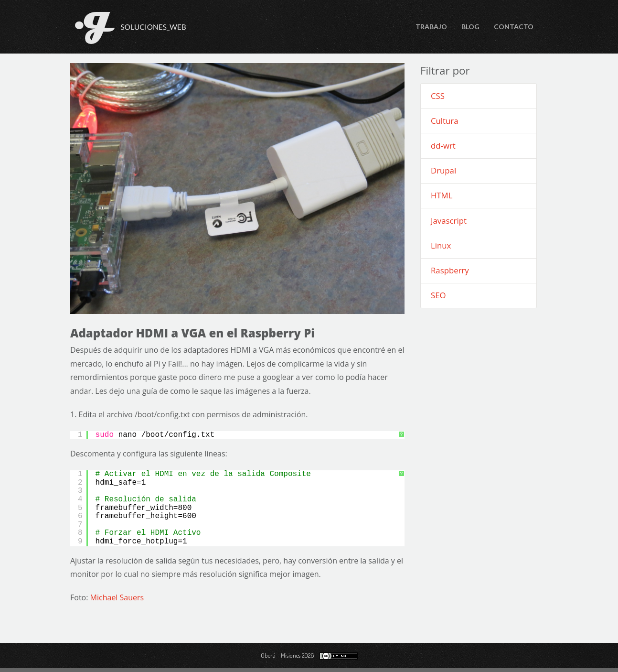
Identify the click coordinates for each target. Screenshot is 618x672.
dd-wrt (443, 146)
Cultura (445, 121)
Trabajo (431, 27)
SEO (438, 295)
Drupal (443, 170)
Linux (441, 245)
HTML (442, 195)
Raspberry (450, 270)
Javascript (449, 221)
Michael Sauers (117, 597)
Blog (470, 27)
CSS (438, 96)
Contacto (514, 27)
